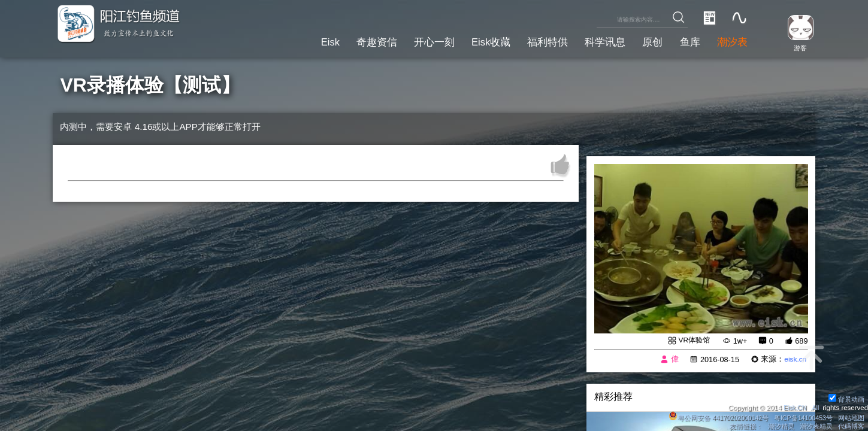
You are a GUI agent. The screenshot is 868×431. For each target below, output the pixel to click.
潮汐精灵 (781, 426)
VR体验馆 (693, 340)
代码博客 (851, 426)
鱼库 (686, 41)
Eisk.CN (793, 407)
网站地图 (851, 417)
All (815, 407)
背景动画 (846, 399)
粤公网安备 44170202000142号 (714, 417)
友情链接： (745, 426)
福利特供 (535, 41)
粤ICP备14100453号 (801, 417)
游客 (797, 47)
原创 (646, 41)
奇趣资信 (353, 41)
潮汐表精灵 (816, 426)
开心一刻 (415, 41)
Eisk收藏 (475, 41)
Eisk (304, 41)
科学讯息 (596, 41)
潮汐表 (731, 41)
